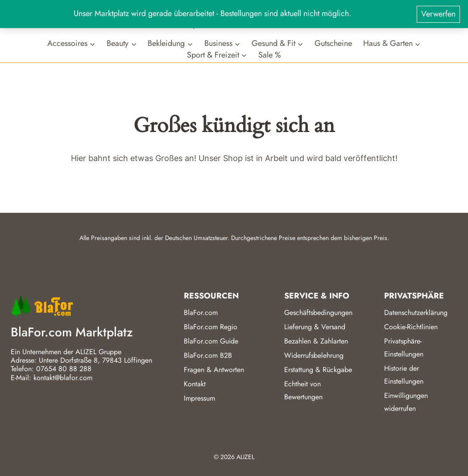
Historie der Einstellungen (404, 375)
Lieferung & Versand (315, 327)
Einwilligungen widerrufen (406, 402)
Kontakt (195, 384)
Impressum (199, 398)
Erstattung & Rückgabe (318, 370)
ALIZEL (245, 457)
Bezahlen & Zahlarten (316, 341)
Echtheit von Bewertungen (303, 390)
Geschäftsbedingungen (318, 313)
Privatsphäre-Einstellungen (404, 348)
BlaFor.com (201, 313)
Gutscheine (333, 43)
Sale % (270, 55)
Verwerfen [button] (438, 14)
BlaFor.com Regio (211, 327)
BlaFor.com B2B (208, 355)
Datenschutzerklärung (416, 313)
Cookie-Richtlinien (411, 327)
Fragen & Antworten (214, 370)
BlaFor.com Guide (211, 341)
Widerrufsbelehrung (314, 355)
